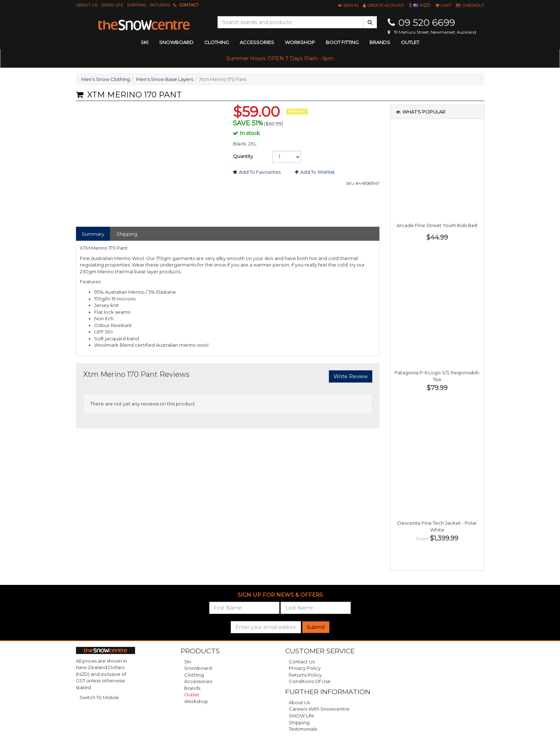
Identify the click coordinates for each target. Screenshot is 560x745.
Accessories (198, 681)
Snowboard (198, 668)
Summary (93, 234)
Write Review (351, 376)
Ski (188, 662)
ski (145, 42)
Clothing (194, 675)
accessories (257, 42)
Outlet (410, 42)
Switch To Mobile (99, 697)
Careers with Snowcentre (319, 709)
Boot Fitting (342, 42)
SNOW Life (112, 5)
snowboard (176, 42)
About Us (87, 5)
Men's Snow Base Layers (165, 79)
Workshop (300, 42)
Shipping (137, 5)
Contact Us (302, 662)
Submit (316, 627)
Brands (380, 42)
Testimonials (303, 729)
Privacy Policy (305, 668)
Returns (160, 5)
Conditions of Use (310, 681)
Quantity (243, 156)
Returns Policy (305, 675)
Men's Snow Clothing (106, 79)
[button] (348, 5)
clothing (217, 42)
